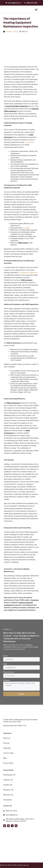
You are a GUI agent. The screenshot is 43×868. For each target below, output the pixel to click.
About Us (7, 738)
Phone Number (9, 672)
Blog (5, 758)
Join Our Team (8, 753)
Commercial (29, 142)
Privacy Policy (8, 763)
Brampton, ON (8, 790)
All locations (8, 800)
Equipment (7, 748)
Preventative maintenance (28, 272)
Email (5, 664)
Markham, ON (8, 795)
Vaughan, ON (8, 780)
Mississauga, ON (9, 775)
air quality (26, 228)
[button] (36, 10)
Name (5, 656)
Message (7, 680)
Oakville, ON (8, 785)
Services (6, 743)
